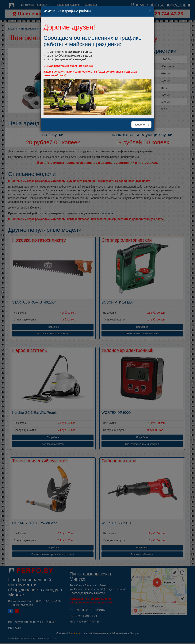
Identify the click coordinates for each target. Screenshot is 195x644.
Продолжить (141, 125)
